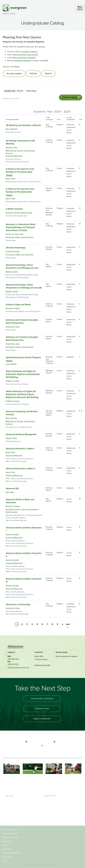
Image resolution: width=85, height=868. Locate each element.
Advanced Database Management (21, 435)
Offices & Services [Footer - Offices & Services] (51, 806)
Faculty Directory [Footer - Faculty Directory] (50, 802)
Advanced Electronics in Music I (20, 449)
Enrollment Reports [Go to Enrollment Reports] (22, 60)
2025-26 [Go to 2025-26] (34, 74)
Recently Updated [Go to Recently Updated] (14, 74)
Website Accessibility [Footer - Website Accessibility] (10, 833)
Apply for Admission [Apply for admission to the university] (42, 720)
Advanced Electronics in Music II (20, 469)
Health (25, 276)
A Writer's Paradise (14, 210)
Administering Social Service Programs (23, 358)
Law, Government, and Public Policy (27, 182)
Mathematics (27, 428)
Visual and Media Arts (14, 157)
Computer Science (14, 133)
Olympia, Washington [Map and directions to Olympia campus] (37, 742)
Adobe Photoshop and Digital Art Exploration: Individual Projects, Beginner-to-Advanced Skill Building (22, 395)
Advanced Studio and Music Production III (24, 581)
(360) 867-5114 (13, 665)
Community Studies (14, 276)
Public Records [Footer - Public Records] (8, 841)
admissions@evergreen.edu (18, 668)
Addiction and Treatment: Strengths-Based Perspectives (22, 322)
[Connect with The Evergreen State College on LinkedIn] (58, 751)
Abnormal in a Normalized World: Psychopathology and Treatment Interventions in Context (21, 228)
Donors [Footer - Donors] (8, 813)
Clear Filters (31, 91)
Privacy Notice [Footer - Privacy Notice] (8, 856)
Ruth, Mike (10, 493)
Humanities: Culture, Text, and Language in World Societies (22, 511)
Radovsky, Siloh (26, 213)
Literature (24, 217)
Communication (13, 312)
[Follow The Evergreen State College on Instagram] (53, 751)
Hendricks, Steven (13, 213)
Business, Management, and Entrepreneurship (24, 516)
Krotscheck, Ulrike (13, 609)
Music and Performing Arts (30, 312)
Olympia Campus (41, 660)
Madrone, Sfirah (12, 272)
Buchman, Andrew (13, 309)
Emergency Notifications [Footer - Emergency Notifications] (11, 837)
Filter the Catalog (69, 98)
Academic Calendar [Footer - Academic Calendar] (51, 813)
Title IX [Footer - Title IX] (5, 860)
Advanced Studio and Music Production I (24, 530)
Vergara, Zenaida (12, 535)
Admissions (15, 647)
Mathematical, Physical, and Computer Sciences (20, 153)
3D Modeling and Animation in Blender (23, 126)
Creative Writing (13, 217)
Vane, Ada (19, 235)
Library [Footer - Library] (46, 799)
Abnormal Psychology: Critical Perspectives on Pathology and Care (22, 267)
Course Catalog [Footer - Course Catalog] (50, 809)
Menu (80, 7)
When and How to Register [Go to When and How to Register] (24, 58)
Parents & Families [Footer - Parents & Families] (12, 806)
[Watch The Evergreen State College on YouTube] (49, 751)
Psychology (11, 241)
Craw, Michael (11, 365)
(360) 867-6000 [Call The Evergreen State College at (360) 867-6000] (51, 746)
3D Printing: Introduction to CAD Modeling (20, 143)
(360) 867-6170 (13, 660)
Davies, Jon (10, 235)
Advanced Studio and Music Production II (24, 555)
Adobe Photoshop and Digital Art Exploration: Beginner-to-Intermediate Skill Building (23, 375)
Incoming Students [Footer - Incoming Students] (13, 802)
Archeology (11, 612)
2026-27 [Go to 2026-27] (49, 74)
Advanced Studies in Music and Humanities (20, 502)
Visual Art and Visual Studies (18, 162)
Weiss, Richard (11, 419)
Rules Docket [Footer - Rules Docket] (7, 849)
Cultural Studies (13, 519)
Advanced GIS (12, 489)
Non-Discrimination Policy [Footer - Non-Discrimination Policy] (11, 853)
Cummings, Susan (13, 252)
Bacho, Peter (11, 179)
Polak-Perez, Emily (13, 327)
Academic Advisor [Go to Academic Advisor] (30, 52)
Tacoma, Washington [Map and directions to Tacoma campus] (65, 742)
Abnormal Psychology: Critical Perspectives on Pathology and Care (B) (24, 287)
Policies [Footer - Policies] (5, 845)
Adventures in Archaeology (18, 605)
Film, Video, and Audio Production (20, 459)
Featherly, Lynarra (12, 382)
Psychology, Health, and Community (20, 238)
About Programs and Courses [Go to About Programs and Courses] (25, 55)
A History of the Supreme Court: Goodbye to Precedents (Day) (20, 171)
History (9, 182)
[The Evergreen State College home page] (11, 744)
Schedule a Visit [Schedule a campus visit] (42, 710)
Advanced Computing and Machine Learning (22, 414)
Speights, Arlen (12, 148)
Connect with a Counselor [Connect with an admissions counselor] (42, 699)
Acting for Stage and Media (18, 305)
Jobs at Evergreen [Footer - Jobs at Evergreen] (51, 820)
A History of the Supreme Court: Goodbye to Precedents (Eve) (20, 191)
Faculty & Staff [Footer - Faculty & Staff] (11, 809)
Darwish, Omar (11, 439)
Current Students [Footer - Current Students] (12, 799)
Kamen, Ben (10, 453)
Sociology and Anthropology (18, 278)
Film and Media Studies (16, 541)
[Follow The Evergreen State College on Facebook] (44, 751)
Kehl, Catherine (12, 130)
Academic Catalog (9, 14)
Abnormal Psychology (16, 248)
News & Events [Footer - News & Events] (50, 817)
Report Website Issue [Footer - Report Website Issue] (10, 829)
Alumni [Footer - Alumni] (8, 817)
